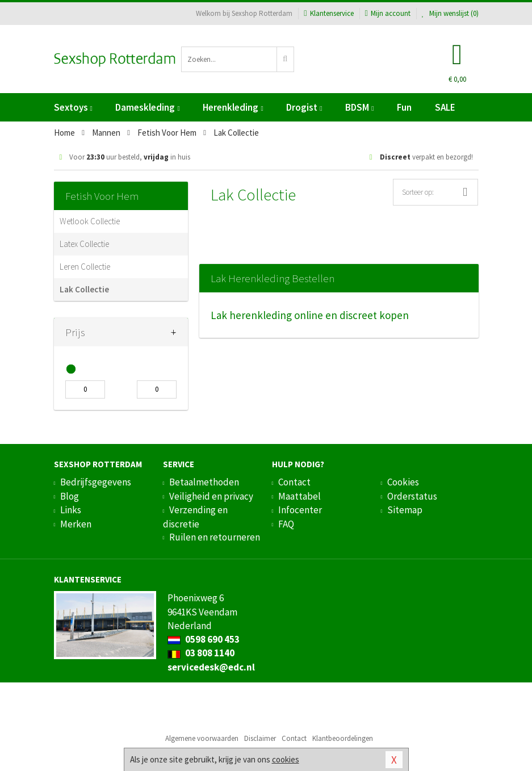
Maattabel (299, 496)
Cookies (403, 482)
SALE (445, 107)
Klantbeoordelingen (343, 738)
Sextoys (73, 107)
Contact (294, 482)
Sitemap (405, 510)
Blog (70, 496)
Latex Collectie (84, 244)
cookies (286, 759)
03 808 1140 (201, 653)
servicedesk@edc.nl (211, 667)
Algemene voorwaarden (202, 738)
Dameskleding (147, 107)
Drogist (304, 107)
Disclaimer (260, 738)
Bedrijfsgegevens (96, 482)
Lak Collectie (84, 289)
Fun (404, 107)
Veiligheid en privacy (211, 496)
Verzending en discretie (195, 517)
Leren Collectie (85, 267)
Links (71, 510)
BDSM (359, 107)
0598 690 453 (204, 639)
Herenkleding (233, 107)
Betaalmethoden (204, 482)
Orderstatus (412, 496)
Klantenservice (328, 13)
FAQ (286, 524)
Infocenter (300, 510)
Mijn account (388, 13)
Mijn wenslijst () (450, 13)
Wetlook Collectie (90, 221)
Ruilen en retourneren (215, 537)
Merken (76, 524)
